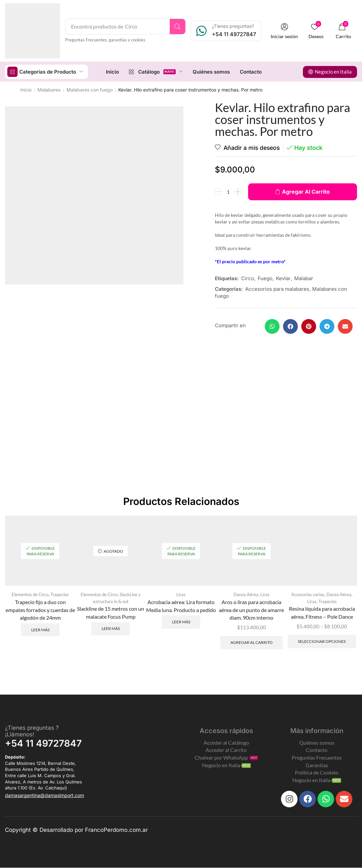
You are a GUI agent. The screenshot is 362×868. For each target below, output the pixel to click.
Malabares (49, 89)
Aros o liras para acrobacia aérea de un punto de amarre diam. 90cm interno (251, 610)
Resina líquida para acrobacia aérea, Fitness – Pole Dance (322, 613)
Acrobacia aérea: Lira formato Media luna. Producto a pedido (181, 606)
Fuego (265, 278)
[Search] (179, 27)
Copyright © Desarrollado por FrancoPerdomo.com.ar (76, 830)
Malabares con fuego (90, 89)
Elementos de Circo (30, 594)
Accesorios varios (308, 594)
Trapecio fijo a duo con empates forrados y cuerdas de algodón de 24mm (40, 610)
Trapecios (60, 594)
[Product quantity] (228, 191)
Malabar (304, 278)
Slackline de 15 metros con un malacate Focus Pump (111, 613)
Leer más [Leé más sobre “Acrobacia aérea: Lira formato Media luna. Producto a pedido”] (181, 622)
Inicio (26, 89)
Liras (181, 594)
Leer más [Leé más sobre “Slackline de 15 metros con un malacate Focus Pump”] (111, 629)
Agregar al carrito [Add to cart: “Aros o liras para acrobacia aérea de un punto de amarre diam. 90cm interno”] (252, 643)
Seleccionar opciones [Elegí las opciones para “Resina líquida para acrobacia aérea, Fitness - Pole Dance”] (322, 642)
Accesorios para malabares (277, 289)
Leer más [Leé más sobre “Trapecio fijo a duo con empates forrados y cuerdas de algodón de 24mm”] (40, 630)
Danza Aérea (246, 594)
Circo (248, 278)
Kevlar (283, 278)
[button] (285, 31)
